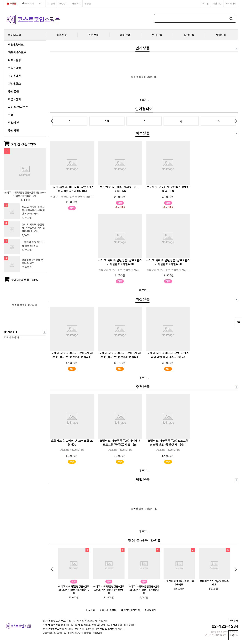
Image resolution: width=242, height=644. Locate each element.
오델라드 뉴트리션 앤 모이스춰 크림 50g (72, 443)
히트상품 (62, 35)
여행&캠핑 (14, 60)
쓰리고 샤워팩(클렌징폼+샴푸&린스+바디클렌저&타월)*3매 (33, 228)
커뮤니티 (28, 3)
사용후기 (76, 3)
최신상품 (125, 35)
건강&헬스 (14, 84)
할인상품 (189, 35)
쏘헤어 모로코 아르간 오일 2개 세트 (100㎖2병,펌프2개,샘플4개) (72, 355)
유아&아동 (14, 76)
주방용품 (13, 91)
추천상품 (93, 35)
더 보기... (144, 100)
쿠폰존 (88, 3)
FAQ (41, 3)
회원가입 (217, 3)
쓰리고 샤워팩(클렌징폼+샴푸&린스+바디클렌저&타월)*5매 (33, 210)
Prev (52, 121)
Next (236, 121)
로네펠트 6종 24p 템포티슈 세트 (33, 261)
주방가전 (13, 130)
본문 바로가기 (0, 0)
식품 (11, 115)
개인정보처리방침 (130, 610)
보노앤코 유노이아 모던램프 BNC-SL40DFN (168, 189)
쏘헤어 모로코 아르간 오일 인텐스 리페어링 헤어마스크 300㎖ (168, 355)
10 (107, 121)
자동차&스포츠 (17, 52)
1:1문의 (51, 3)
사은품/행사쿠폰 (18, 107)
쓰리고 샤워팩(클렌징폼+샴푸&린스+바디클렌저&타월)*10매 (25, 194)
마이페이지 (231, 3)
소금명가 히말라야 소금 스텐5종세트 (33, 244)
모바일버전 (150, 610)
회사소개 (91, 610)
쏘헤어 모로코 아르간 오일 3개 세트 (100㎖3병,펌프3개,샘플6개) (120, 355)
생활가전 (13, 123)
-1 (144, 121)
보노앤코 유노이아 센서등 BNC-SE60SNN (120, 189)
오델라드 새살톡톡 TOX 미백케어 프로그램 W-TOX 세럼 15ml (120, 443)
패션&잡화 (14, 99)
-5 (218, 121)
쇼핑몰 (12, 3)
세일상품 (221, 35)
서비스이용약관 (108, 610)
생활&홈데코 (16, 45)
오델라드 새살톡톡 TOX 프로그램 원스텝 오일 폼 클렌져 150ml (168, 443)
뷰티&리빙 (14, 68)
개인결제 (63, 3)
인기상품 (157, 35)
